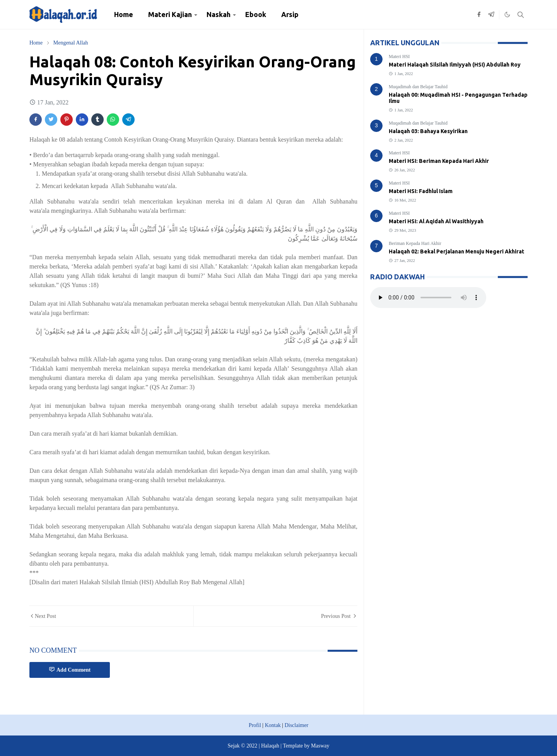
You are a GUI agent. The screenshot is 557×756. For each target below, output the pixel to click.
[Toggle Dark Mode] (507, 15)
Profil (255, 725)
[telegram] (491, 15)
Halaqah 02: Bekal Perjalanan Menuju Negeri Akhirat (456, 251)
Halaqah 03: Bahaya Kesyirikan (428, 131)
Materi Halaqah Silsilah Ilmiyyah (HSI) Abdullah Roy (455, 65)
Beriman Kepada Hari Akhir (415, 243)
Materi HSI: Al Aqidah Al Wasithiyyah (436, 221)
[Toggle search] (521, 15)
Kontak (273, 725)
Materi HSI (399, 56)
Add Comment (70, 670)
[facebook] (479, 15)
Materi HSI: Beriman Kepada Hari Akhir (439, 161)
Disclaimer (296, 725)
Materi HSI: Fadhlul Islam (421, 191)
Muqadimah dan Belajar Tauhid (418, 87)
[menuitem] (124, 15)
